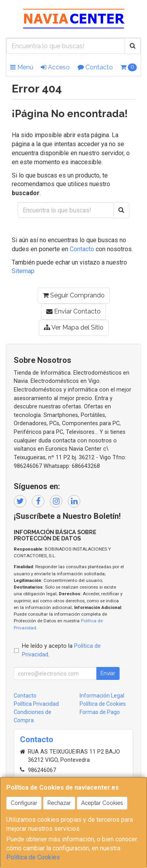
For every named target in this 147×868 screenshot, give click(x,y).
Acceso (55, 67)
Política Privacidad (36, 704)
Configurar (24, 803)
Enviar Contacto (73, 311)
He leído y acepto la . (61, 650)
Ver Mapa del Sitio (74, 327)
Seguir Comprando (74, 295)
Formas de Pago (100, 712)
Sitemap (23, 271)
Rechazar (59, 803)
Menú (22, 67)
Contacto (95, 67)
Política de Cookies (33, 857)
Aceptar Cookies (102, 803)
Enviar (108, 673)
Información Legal (102, 696)
